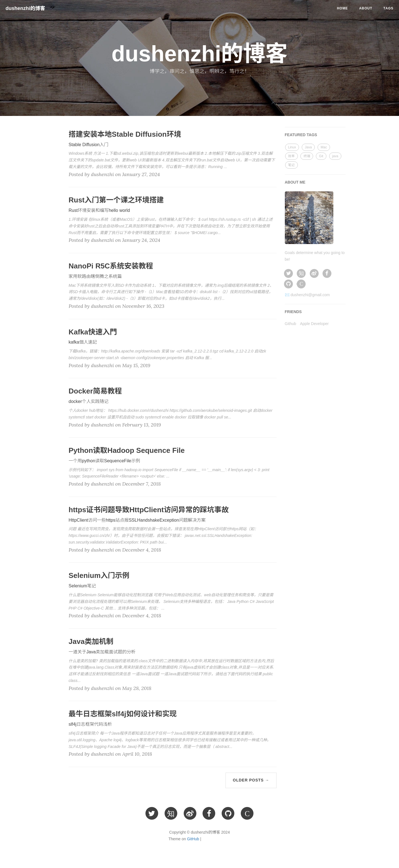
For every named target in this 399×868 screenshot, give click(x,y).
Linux (292, 147)
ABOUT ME (295, 182)
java (335, 156)
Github (291, 324)
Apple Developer (314, 324)
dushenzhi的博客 (25, 8)
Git (321, 156)
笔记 (291, 165)
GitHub (193, 839)
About (366, 8)
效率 (291, 156)
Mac (324, 147)
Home (342, 8)
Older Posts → (251, 780)
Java (308, 147)
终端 (307, 156)
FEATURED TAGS (301, 135)
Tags (388, 8)
